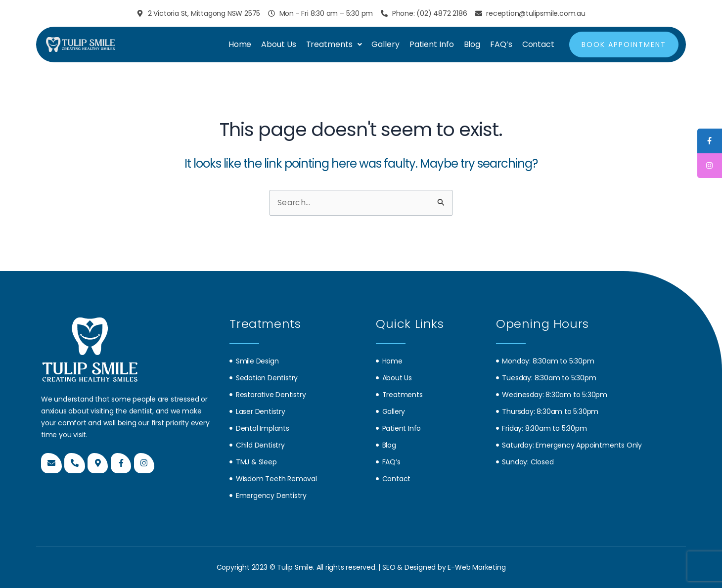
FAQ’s (501, 44)
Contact (538, 44)
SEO (390, 567)
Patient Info (432, 44)
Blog (472, 44)
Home (240, 44)
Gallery (385, 44)
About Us (278, 44)
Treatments (334, 44)
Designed (421, 567)
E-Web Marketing (476, 567)
